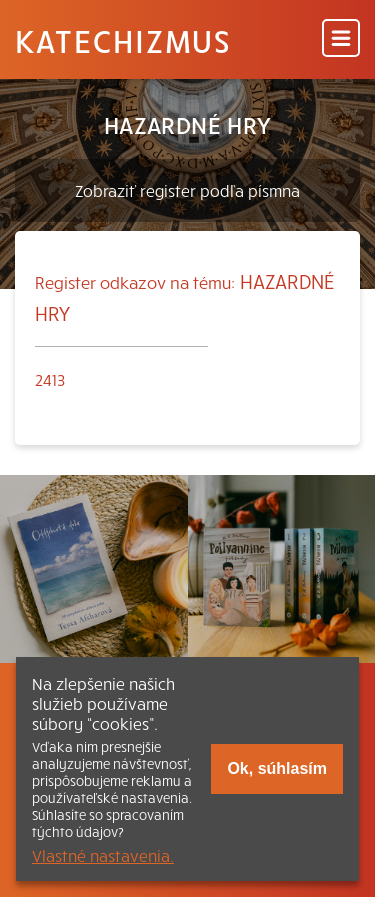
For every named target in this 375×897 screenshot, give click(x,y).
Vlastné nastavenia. (103, 855)
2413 (50, 379)
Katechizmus (123, 40)
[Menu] (341, 39)
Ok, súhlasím (277, 768)
